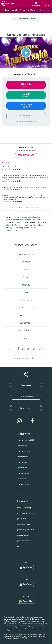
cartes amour (23, 457)
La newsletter (26, 408)
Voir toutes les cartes (26, 19)
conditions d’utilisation (26, 513)
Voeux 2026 (26, 300)
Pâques (26, 285)
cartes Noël (22, 446)
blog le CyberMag (24, 508)
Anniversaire (26, 254)
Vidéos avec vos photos (26, 358)
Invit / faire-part (26, 330)
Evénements (26, 323)
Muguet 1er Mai (26, 308)
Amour (26, 262)
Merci (26, 277)
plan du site (22, 519)
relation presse (23, 535)
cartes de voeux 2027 (26, 440)
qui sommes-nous (24, 524)
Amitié (26, 269)
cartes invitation (24, 484)
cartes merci (23, 468)
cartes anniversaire (25, 451)
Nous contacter (26, 397)
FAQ (19, 546)
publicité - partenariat (26, 530)
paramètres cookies (25, 541)
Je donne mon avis (26, 155)
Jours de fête (26, 315)
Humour (26, 338)
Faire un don (26, 385)
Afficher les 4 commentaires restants (26, 207)
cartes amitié (23, 462)
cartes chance (23, 490)
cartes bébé (22, 479)
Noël (26, 292)
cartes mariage (24, 473)
